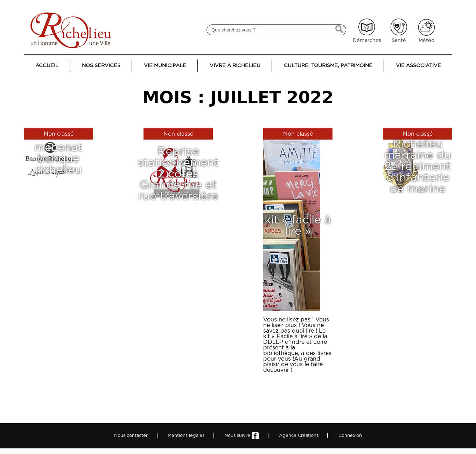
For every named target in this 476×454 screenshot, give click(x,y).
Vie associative (418, 66)
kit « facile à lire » (298, 226)
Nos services (101, 66)
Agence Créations (299, 436)
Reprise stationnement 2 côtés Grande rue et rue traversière (178, 174)
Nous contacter (131, 436)
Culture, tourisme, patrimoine (328, 66)
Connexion (350, 436)
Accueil (47, 66)
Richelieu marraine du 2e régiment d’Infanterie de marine (418, 166)
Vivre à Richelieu (235, 66)
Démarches (367, 40)
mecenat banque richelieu (58, 159)
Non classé (59, 134)
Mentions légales (186, 436)
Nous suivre (241, 436)
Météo (426, 40)
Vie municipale (165, 66)
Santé (399, 40)
